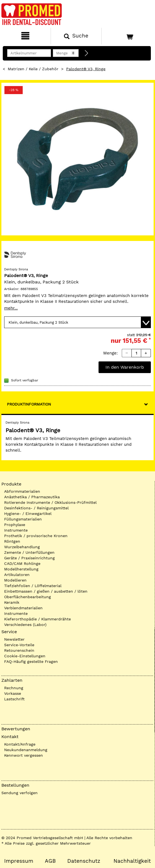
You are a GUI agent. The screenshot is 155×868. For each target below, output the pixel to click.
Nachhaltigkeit (132, 861)
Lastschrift (14, 699)
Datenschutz (84, 861)
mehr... (11, 308)
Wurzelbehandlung (22, 547)
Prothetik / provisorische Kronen (36, 536)
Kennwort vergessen (24, 755)
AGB (50, 861)
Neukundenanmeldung (26, 750)
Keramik (12, 602)
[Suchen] (76, 36)
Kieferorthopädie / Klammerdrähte (38, 619)
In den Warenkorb (125, 367)
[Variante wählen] (77, 322)
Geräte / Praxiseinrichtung (29, 558)
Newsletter (14, 639)
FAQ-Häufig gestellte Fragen (31, 661)
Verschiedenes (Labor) (25, 625)
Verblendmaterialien (23, 608)
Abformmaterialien (22, 491)
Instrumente (16, 530)
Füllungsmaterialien (23, 519)
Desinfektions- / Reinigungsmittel (36, 508)
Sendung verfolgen (20, 793)
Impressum (19, 861)
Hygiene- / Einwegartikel (28, 514)
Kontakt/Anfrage (20, 744)
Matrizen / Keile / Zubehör (33, 69)
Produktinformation (29, 404)
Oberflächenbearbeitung (28, 597)
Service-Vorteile (19, 645)
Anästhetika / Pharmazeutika (32, 497)
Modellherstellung (21, 569)
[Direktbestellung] (87, 53)
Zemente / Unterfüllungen (29, 552)
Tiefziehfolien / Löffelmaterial (33, 586)
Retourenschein (19, 650)
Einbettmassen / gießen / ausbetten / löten (46, 591)
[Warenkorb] (128, 36)
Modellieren (15, 580)
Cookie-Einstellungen (25, 656)
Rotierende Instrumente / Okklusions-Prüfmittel (50, 502)
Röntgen (12, 541)
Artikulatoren (17, 575)
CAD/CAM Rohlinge (22, 563)
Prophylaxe (15, 525)
